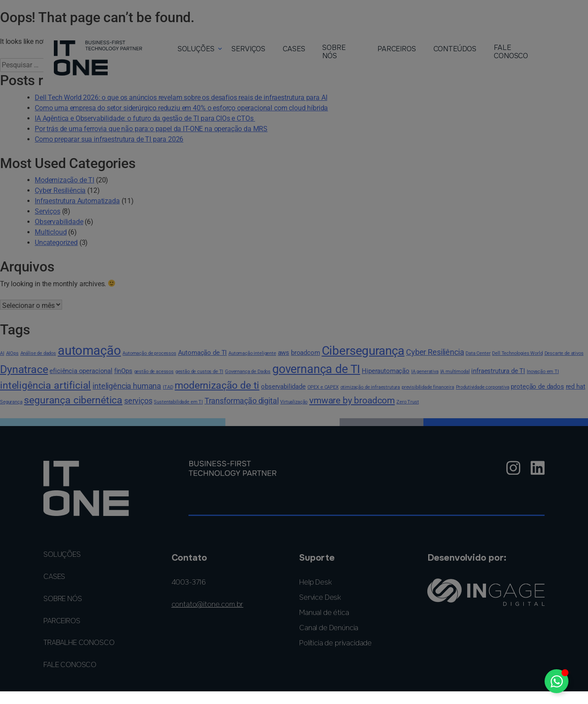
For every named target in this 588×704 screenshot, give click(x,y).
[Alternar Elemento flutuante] (557, 681)
